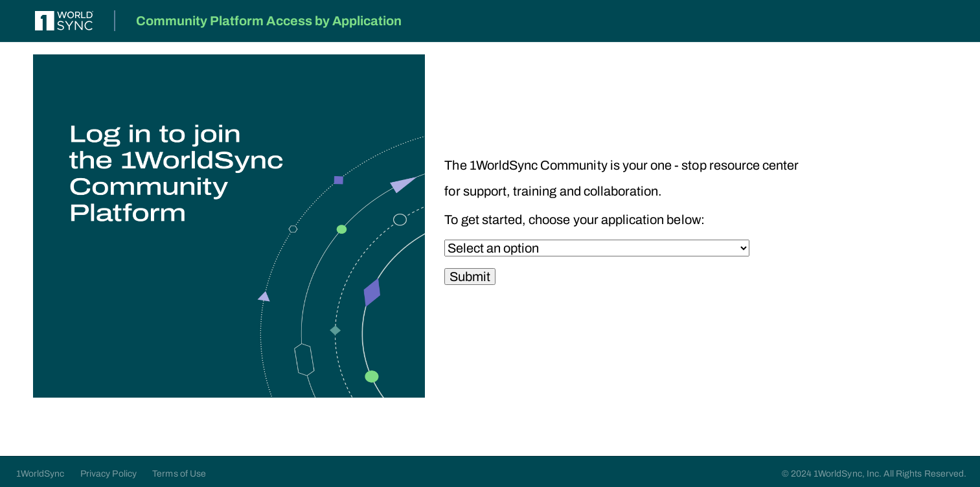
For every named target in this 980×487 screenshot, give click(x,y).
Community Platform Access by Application (269, 21)
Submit (470, 277)
